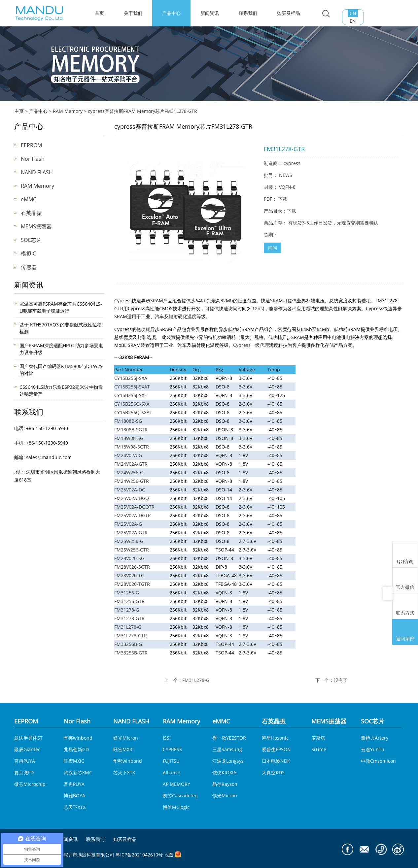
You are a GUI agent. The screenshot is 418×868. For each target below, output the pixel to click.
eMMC (29, 199)
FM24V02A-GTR (131, 464)
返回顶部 (405, 633)
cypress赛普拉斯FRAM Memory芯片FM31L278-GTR (142, 111)
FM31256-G (127, 593)
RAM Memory (68, 111)
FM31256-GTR (129, 601)
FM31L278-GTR (131, 635)
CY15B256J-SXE (131, 395)
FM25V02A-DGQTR (134, 507)
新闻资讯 (210, 13)
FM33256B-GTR (131, 653)
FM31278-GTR (129, 618)
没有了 (341, 680)
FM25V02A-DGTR (133, 515)
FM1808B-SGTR (131, 430)
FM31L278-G (128, 627)
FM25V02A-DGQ (132, 498)
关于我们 (133, 13)
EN (353, 21)
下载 (283, 199)
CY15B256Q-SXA (132, 404)
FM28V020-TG (129, 575)
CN (353, 13)
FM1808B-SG (128, 421)
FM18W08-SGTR (132, 447)
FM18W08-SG (129, 438)
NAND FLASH (37, 172)
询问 (272, 248)
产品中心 (171, 13)
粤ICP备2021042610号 (139, 855)
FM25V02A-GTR (131, 533)
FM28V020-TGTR (132, 584)
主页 (19, 111)
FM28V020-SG (129, 558)
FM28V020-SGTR (132, 567)
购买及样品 (289, 13)
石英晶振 (31, 213)
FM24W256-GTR (132, 481)
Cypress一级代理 (251, 345)
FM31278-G (127, 610)
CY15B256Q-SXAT (133, 412)
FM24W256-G (129, 472)
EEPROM (31, 145)
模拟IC (28, 253)
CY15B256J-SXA (131, 378)
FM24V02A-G (128, 455)
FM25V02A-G (128, 524)
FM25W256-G (129, 541)
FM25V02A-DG (130, 490)
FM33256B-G (128, 644)
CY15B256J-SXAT (132, 387)
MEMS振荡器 (36, 226)
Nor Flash (33, 159)
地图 (169, 855)
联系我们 (248, 13)
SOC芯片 (31, 240)
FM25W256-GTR (132, 550)
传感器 (29, 267)
